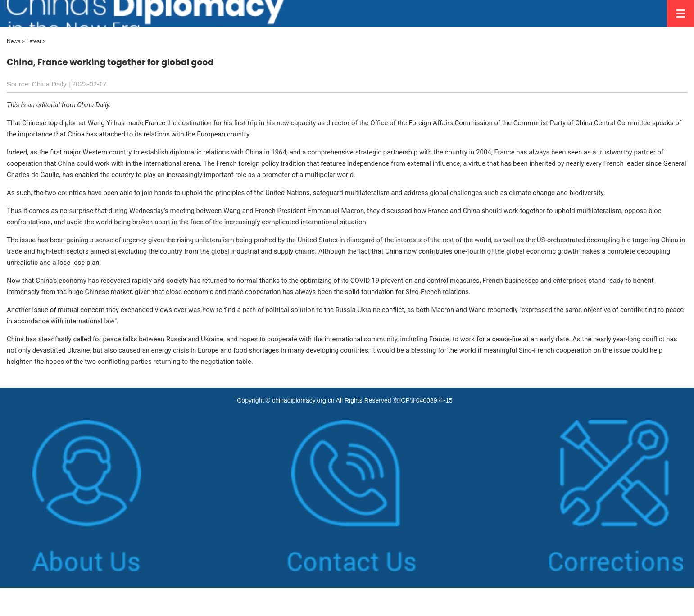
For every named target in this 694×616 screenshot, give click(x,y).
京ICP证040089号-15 (422, 400)
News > (16, 41)
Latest (34, 41)
